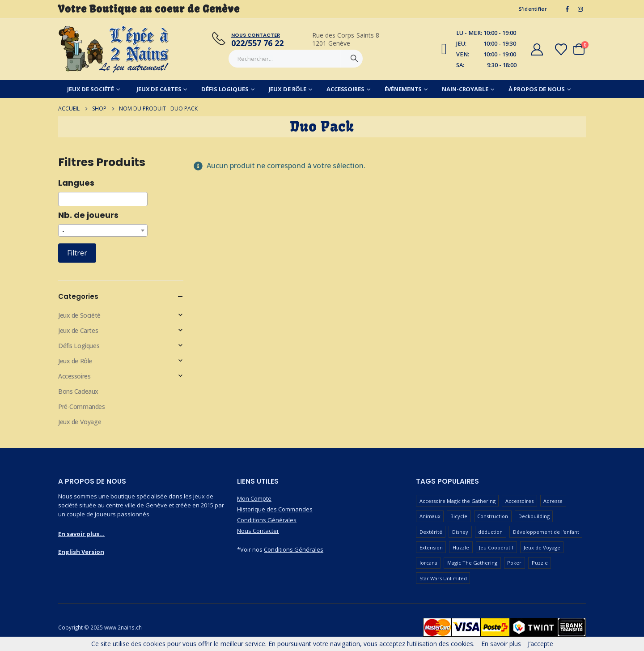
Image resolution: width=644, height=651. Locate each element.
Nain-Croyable (465, 89)
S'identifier (533, 9)
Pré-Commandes (82, 406)
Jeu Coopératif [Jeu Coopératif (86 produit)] (496, 547)
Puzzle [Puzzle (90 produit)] (540, 563)
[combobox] (103, 199)
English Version (81, 552)
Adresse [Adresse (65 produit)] (553, 501)
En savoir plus (501, 644)
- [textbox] (63, 231)
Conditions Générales (267, 520)
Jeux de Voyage (80, 422)
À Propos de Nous (537, 89)
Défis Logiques (225, 89)
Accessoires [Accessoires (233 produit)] (519, 501)
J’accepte (540, 644)
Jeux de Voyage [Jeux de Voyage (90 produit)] (542, 547)
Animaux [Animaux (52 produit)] (430, 516)
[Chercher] (354, 59)
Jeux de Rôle (288, 89)
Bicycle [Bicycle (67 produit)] (459, 516)
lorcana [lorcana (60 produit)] (428, 563)
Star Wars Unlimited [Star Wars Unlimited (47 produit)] (443, 578)
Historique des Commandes (275, 509)
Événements (403, 89)
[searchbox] (63, 199)
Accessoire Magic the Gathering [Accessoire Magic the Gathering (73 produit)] (458, 501)
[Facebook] (568, 9)
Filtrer (77, 253)
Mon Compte (254, 498)
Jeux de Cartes (159, 89)
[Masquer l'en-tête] (114, 49)
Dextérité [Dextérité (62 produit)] (431, 532)
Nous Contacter (258, 531)
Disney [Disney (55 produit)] (460, 532)
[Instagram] (580, 9)
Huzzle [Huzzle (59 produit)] (461, 547)
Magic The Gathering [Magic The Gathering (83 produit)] (472, 563)
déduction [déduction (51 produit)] (490, 532)
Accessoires (345, 89)
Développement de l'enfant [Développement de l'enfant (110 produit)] (546, 532)
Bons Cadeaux (78, 391)
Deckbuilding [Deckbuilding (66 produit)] (534, 516)
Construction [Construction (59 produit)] (493, 516)
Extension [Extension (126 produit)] (431, 547)
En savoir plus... (81, 534)
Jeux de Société (91, 89)
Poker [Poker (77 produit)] (514, 563)
